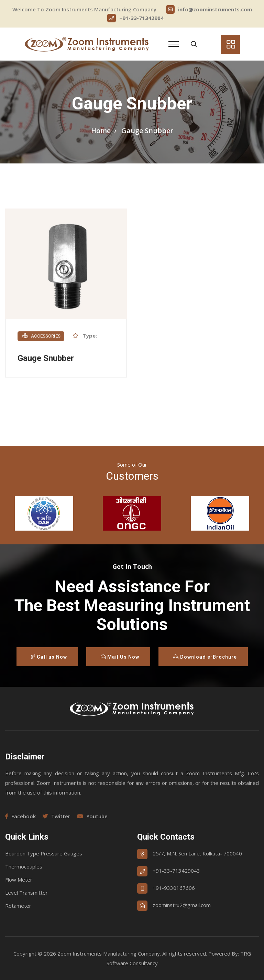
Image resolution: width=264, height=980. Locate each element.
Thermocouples (24, 866)
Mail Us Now (120, 657)
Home (101, 131)
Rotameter (18, 906)
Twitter (56, 816)
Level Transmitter (26, 893)
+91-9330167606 (174, 888)
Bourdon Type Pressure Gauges (44, 853)
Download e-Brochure (205, 657)
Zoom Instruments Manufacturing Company (109, 954)
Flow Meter (19, 880)
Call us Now (49, 657)
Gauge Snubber (46, 359)
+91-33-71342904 (135, 18)
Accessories (41, 337)
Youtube (92, 816)
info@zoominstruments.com (209, 9)
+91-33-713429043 (176, 871)
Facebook (20, 816)
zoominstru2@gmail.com (182, 905)
